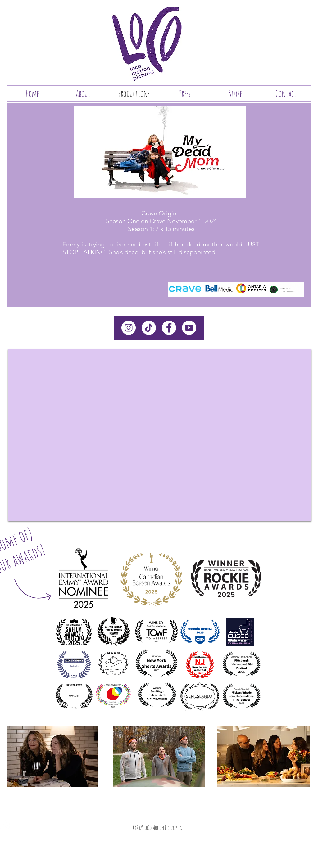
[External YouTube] (160, 435)
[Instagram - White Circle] (129, 328)
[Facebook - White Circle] (169, 328)
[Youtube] (189, 328)
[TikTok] (149, 328)
